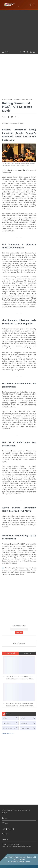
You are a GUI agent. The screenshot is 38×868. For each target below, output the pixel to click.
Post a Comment (19, 643)
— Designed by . (19, 861)
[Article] (10, 718)
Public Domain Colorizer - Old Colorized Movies (24, 858)
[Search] (34, 5)
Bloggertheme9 (24, 861)
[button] (31, 5)
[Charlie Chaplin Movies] (10, 728)
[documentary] (28, 728)
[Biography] (28, 723)
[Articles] (28, 718)
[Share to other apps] (19, 117)
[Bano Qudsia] (10, 723)
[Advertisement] (19, 29)
